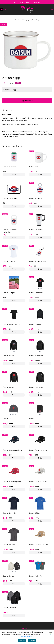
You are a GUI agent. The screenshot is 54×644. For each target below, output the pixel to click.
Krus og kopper (27, 20)
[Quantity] (27, 96)
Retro (20, 20)
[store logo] (27, 10)
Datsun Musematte (10, 198)
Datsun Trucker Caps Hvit (38, 482)
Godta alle (32, 641)
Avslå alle (22, 641)
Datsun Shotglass (9, 293)
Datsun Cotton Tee (36, 293)
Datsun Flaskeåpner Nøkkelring (10, 231)
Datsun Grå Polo (9, 545)
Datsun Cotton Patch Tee (12, 324)
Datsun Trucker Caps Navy (13, 450)
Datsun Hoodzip (35, 324)
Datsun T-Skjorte (9, 261)
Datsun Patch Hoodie (37, 356)
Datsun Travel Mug (36, 230)
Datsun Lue (33, 419)
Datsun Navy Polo (9, 513)
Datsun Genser (8, 387)
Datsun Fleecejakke (10, 608)
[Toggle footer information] (51, 629)
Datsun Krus (34, 167)
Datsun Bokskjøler (10, 167)
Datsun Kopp (36, 20)
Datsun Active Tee (36, 576)
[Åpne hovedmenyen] (2, 10)
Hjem (16, 20)
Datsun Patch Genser (37, 387)
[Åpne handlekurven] (52, 10)
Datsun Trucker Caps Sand (39, 545)
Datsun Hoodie (8, 356)
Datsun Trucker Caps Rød (12, 482)
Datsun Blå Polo (35, 513)
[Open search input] (5, 10)
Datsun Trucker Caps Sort (38, 450)
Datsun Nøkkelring (36, 198)
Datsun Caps (8, 419)
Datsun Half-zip (9, 576)
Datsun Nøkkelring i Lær (38, 261)
